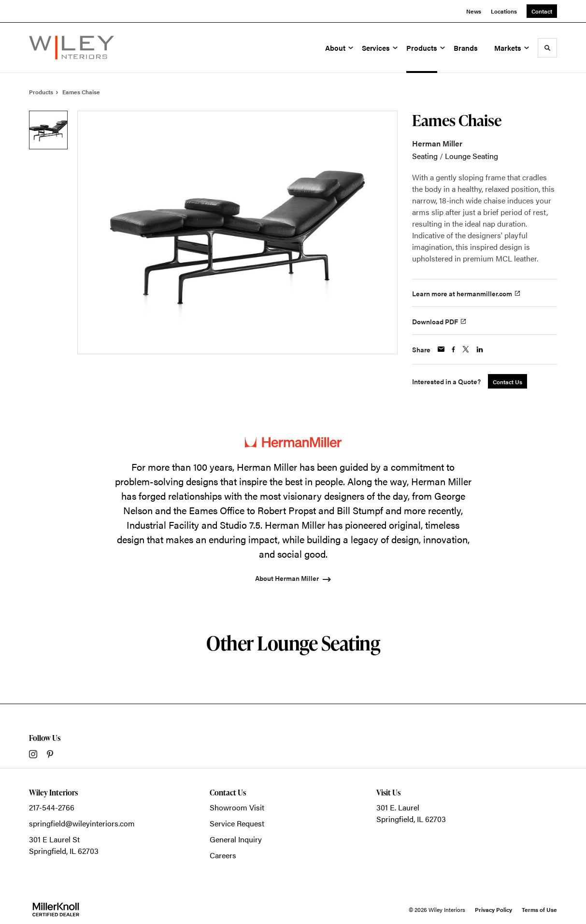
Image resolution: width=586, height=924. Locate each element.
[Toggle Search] (547, 48)
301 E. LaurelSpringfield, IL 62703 (411, 813)
